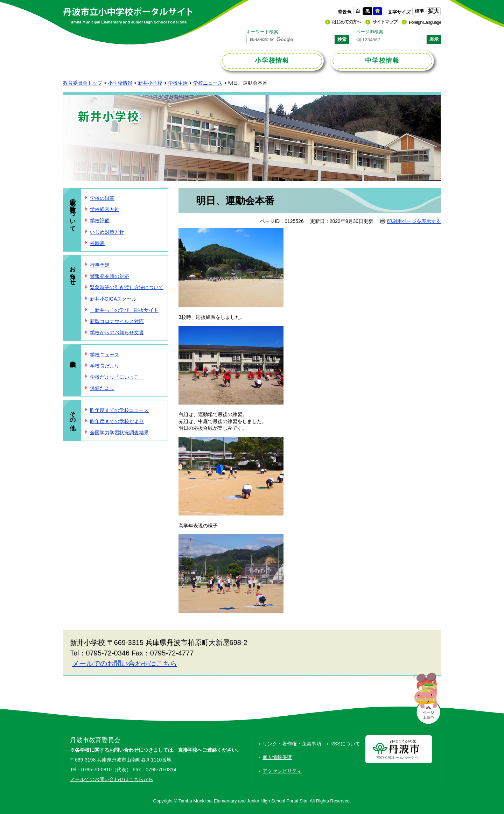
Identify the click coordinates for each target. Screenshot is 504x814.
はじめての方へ (346, 22)
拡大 (434, 11)
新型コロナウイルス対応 (117, 321)
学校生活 (178, 83)
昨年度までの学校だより (117, 421)
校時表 (97, 243)
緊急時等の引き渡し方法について (127, 287)
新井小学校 (150, 83)
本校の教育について (73, 212)
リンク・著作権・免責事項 (292, 744)
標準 (419, 11)
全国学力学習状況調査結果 (119, 433)
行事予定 (100, 265)
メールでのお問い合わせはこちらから (112, 779)
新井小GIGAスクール (113, 299)
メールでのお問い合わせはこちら (125, 664)
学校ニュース (208, 83)
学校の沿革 (102, 198)
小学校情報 (120, 83)
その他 (73, 414)
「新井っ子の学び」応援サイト (124, 310)
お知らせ (73, 272)
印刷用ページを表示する (414, 221)
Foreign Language (425, 22)
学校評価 (100, 220)
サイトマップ (385, 22)
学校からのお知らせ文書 (117, 332)
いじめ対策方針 (107, 232)
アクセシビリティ (282, 771)
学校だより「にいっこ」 (117, 377)
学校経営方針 (105, 209)
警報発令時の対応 (110, 276)
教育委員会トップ (83, 83)
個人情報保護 (277, 757)
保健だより (102, 388)
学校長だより (105, 366)
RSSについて (345, 744)
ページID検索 (370, 32)
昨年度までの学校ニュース (119, 410)
